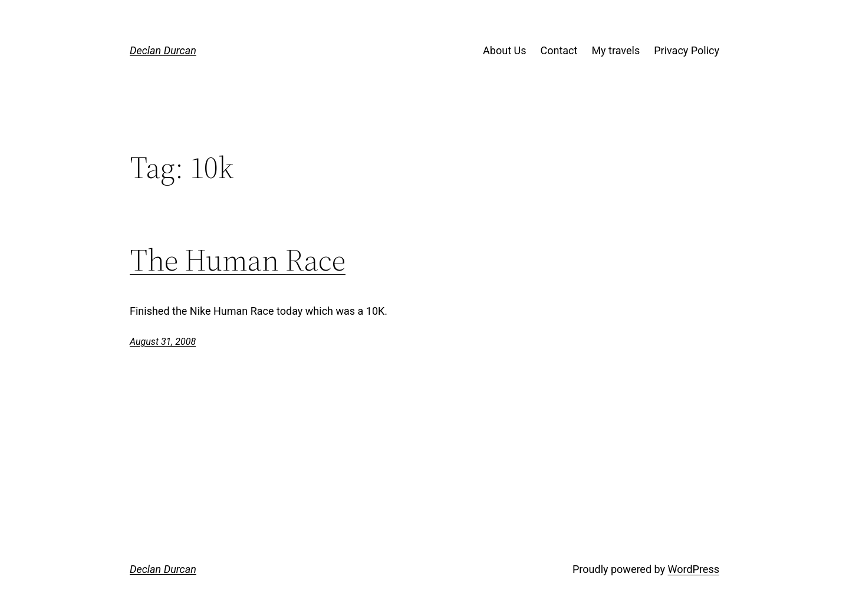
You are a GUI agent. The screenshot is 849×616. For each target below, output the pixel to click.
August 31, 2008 (163, 342)
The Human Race (238, 260)
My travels (616, 50)
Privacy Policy (687, 50)
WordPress (694, 569)
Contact (559, 50)
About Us (504, 50)
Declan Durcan (163, 50)
